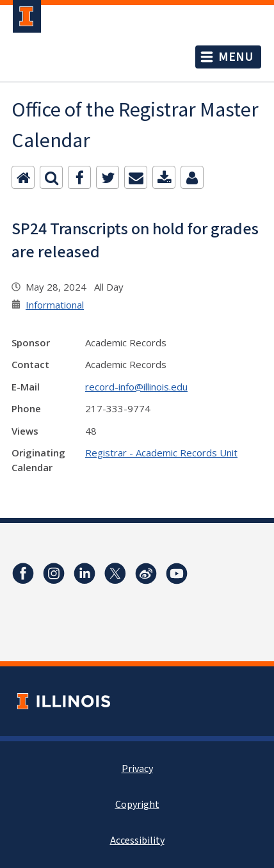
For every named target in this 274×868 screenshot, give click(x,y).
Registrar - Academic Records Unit (161, 453)
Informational (55, 305)
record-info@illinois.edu (136, 387)
